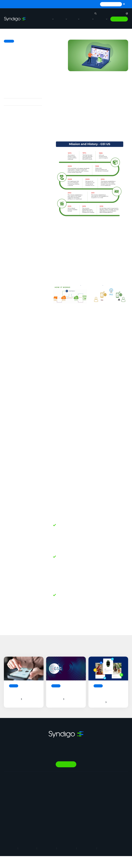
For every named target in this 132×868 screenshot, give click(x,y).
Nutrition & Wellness (39, 824)
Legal (12, 848)
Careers (90, 790)
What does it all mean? (15, 102)
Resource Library (115, 783)
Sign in (118, 14)
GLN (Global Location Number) (70, 440)
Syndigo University (94, 794)
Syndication (36, 786)
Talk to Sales (119, 19)
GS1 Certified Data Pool (66, 409)
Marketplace (36, 820)
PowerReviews (37, 813)
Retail (61, 783)
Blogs (111, 787)
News (89, 806)
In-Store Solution (38, 828)
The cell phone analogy (15, 95)
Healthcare (63, 802)
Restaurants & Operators (69, 798)
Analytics (35, 802)
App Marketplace (94, 798)
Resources (86, 19)
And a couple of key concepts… (19, 109)
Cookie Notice (67, 848)
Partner (90, 802)
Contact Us (91, 810)
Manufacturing (65, 787)
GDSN (55, 426)
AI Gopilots (36, 816)
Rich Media (36, 790)
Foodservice (64, 790)
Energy (62, 806)
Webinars (112, 790)
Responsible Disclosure (111, 848)
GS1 (53, 377)
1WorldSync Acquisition (118, 798)
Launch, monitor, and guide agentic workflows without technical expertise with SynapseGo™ (53, 4)
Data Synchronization (64, 395)
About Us (90, 783)
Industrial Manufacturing (69, 817)
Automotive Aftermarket (69, 794)
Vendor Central (37, 798)
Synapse (35, 782)
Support (105, 14)
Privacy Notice (47, 848)
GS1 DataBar (119, 583)
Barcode (56, 482)
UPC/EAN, (105, 583)
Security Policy (87, 848)
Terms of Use (27, 848)
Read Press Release (111, 4)
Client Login (92, 818)
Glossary (112, 794)
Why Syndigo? (92, 787)
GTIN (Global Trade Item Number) (72, 454)
